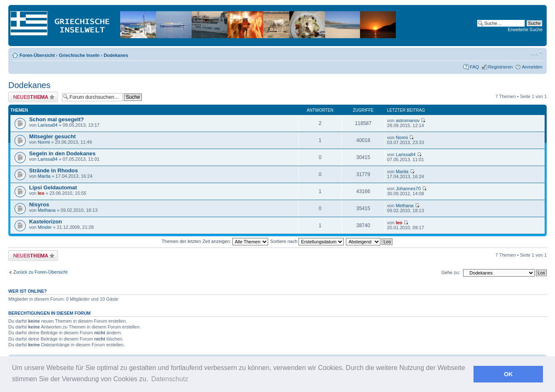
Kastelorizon (46, 222)
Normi (44, 142)
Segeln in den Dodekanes (62, 153)
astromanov (408, 120)
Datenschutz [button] (170, 379)
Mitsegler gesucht (52, 136)
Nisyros (39, 205)
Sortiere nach (307, 241)
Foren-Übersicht (37, 55)
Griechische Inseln (79, 55)
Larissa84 (48, 125)
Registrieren (500, 67)
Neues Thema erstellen (33, 97)
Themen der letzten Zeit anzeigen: (215, 241)
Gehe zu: (450, 272)
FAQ (474, 67)
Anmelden (532, 67)
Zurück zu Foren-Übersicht (40, 272)
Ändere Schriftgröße (536, 54)
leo (41, 193)
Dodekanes (116, 55)
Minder (45, 227)
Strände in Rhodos (53, 170)
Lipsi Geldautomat (53, 187)
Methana (47, 210)
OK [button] (508, 374)
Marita (44, 176)
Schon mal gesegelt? (57, 119)
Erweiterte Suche (525, 29)
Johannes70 (408, 189)
